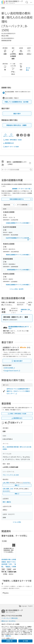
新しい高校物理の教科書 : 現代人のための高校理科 (17, 448)
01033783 (26, 483)
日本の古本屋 (10, 368)
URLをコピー (11, 135)
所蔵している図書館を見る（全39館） (17, 102)
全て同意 (25, 641)
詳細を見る (8, 636)
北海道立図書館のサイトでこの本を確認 (18, 223)
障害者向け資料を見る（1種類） (17, 125)
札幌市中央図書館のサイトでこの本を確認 (18, 239)
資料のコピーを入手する (8, 621)
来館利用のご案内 (26, 310)
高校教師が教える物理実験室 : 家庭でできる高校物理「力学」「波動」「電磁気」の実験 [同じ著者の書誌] (9, 563)
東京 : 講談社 (7, 502)
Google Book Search (12, 371)
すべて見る (28, 69)
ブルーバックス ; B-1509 (11, 475)
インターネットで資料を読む (10, 618)
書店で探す (17, 114)
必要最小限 (9, 641)
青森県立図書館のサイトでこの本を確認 (18, 255)
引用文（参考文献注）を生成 (12, 140)
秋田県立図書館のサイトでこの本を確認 (18, 285)
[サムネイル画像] (9, 550)
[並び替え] (9, 205)
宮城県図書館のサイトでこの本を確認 (19, 270)
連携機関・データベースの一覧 (22, 189)
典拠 (17, 485)
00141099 (6, 491)
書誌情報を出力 (8, 143)
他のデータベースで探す (11, 147)
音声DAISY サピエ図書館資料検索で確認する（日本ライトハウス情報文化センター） (18, 391)
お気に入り (6, 135)
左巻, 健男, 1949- (8, 489)
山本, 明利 (6, 483)
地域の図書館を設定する (21, 199)
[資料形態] (23, 205)
